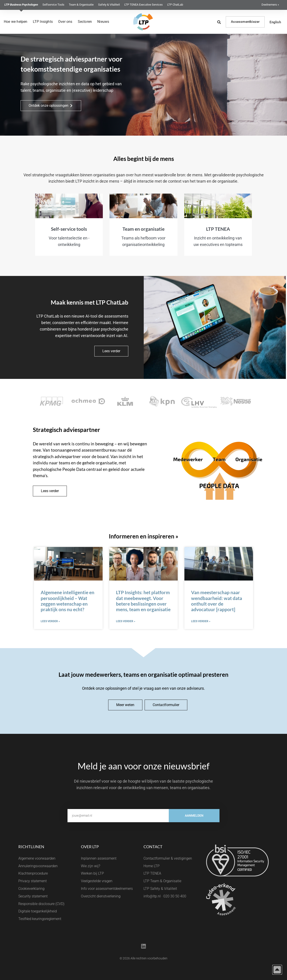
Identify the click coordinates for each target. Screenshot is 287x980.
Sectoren (85, 22)
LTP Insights (43, 22)
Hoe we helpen (16, 22)
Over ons (65, 22)
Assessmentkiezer (245, 22)
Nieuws (103, 22)
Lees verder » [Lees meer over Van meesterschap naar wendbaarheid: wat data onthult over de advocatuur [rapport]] (201, 621)
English (275, 22)
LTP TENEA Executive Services (143, 5)
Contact (153, 847)
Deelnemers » (270, 5)
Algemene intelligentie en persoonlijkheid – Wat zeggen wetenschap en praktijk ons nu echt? (68, 601)
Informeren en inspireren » (144, 536)
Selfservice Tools (53, 5)
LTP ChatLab (175, 5)
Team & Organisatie (81, 5)
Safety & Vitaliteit (109, 5)
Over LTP (90, 847)
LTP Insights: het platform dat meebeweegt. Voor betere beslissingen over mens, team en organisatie (143, 601)
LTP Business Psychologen (21, 5)
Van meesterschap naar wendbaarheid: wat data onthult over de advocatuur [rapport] (217, 601)
